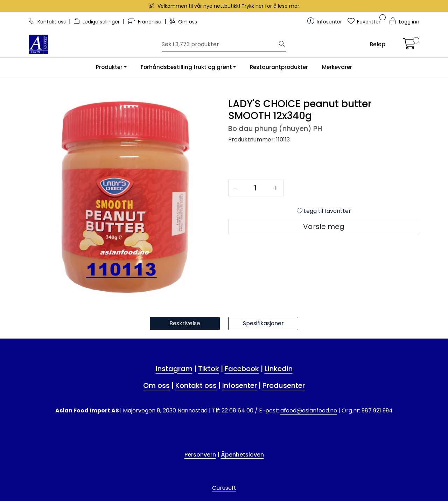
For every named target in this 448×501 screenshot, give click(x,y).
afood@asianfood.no (309, 410)
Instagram (174, 369)
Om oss (183, 22)
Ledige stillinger (97, 22)
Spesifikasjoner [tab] (263, 323)
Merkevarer (337, 67)
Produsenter (284, 385)
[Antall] (255, 188)
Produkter (109, 67)
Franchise (145, 22)
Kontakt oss (48, 22)
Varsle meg (324, 227)
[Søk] (220, 44)
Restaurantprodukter (279, 67)
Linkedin (279, 369)
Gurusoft (224, 488)
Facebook (242, 369)
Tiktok (209, 369)
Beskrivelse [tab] (185, 323)
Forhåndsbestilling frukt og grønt (186, 67)
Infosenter (240, 385)
